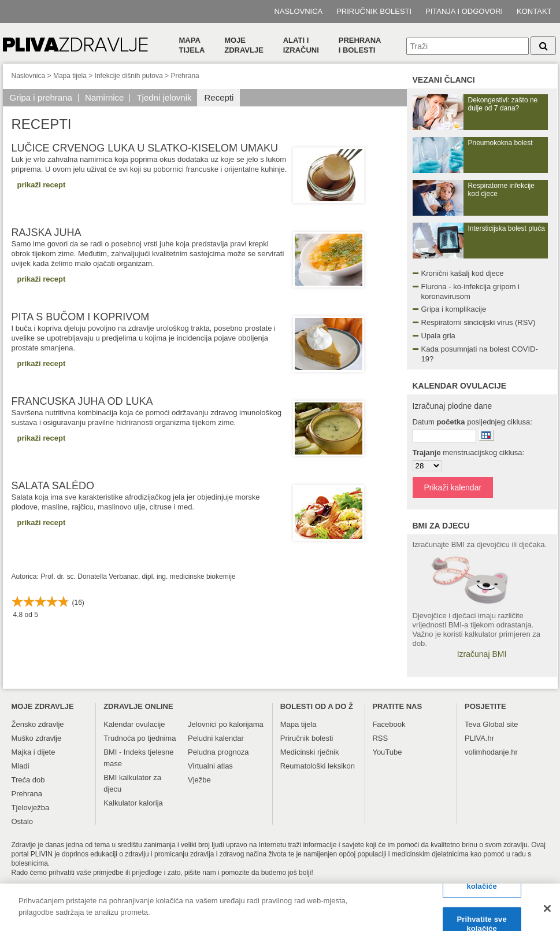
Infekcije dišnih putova (129, 76)
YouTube (387, 752)
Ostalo (23, 821)
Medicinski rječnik (310, 752)
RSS (380, 738)
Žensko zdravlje (38, 724)
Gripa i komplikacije (454, 309)
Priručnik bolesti (374, 11)
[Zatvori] (547, 914)
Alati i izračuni (301, 45)
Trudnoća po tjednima (140, 738)
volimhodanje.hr (491, 752)
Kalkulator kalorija (133, 803)
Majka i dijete (34, 752)
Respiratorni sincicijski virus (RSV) (479, 322)
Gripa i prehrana (41, 97)
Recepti (219, 97)
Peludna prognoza (218, 752)
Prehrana (185, 76)
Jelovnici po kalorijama (226, 724)
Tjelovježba (31, 808)
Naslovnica (298, 11)
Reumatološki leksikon (318, 766)
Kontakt (534, 11)
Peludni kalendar (216, 738)
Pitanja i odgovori (464, 11)
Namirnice (105, 97)
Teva (472, 724)
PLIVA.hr (479, 738)
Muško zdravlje (37, 738)
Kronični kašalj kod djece (463, 273)
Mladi (21, 766)
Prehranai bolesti (360, 45)
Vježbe (199, 780)
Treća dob (28, 780)
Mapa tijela (192, 45)
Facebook (389, 724)
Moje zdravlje (244, 45)
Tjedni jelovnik (164, 97)
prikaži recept (42, 185)
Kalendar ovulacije (134, 724)
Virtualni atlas (210, 766)
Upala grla (438, 336)
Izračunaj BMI (482, 654)
